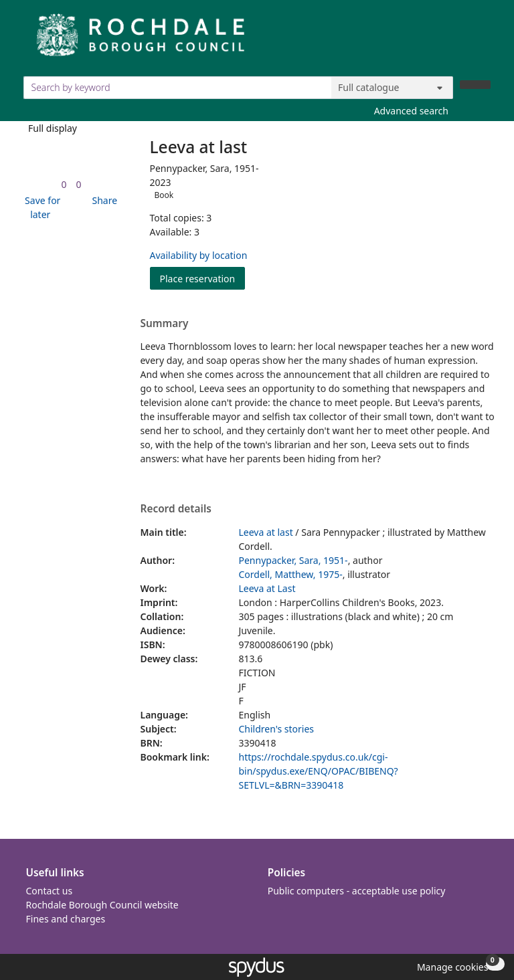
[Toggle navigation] (484, 40)
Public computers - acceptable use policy (357, 891)
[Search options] (392, 88)
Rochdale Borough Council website (102, 905)
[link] (64, 184)
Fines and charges (66, 919)
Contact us (50, 891)
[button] (41, 207)
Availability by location (199, 255)
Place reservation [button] (203, 278)
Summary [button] (165, 324)
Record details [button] (176, 509)
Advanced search (411, 111)
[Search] (475, 85)
